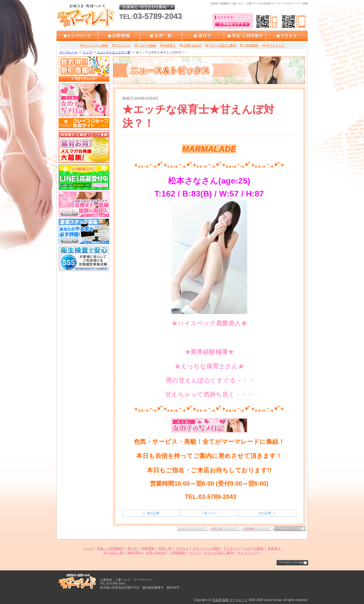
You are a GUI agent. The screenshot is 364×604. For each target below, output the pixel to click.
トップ (87, 52)
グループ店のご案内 (222, 46)
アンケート (123, 46)
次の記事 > (267, 513)
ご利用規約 (251, 46)
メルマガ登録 (147, 46)
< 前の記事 (151, 513)
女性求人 (170, 46)
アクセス (183, 548)
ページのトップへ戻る (289, 529)
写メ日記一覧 (113, 553)
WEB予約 (134, 553)
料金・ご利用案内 (110, 548)
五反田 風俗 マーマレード (230, 600)
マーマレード (68, 52)
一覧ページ (209, 513)
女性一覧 (217, 529)
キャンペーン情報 (96, 46)
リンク (195, 553)
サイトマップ (275, 46)
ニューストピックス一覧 (114, 52)
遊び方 (132, 548)
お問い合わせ (192, 46)
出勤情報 (249, 529)
